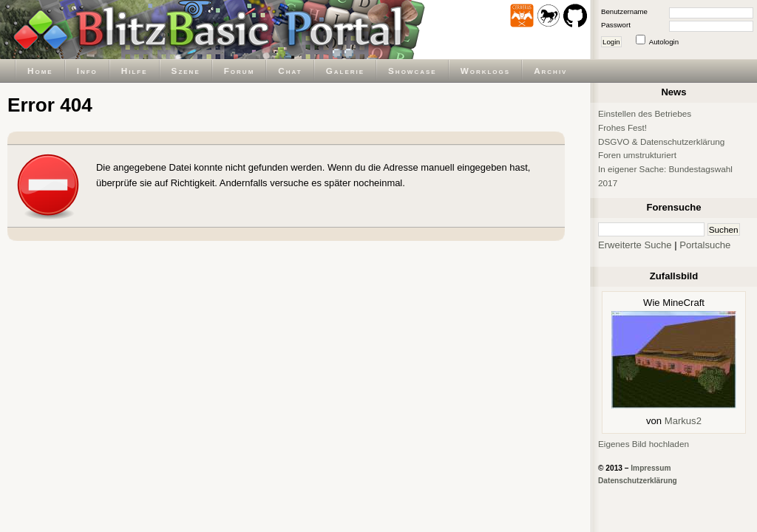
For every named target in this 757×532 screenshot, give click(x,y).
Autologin (664, 42)
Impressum (651, 468)
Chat (290, 71)
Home (40, 71)
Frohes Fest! (622, 127)
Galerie (345, 71)
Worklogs (485, 71)
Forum (240, 71)
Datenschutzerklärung (638, 481)
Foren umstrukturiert (637, 155)
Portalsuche (705, 245)
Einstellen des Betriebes (645, 113)
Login (611, 42)
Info (87, 71)
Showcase (413, 71)
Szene (186, 71)
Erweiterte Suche (635, 245)
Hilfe (135, 71)
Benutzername (624, 11)
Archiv (550, 71)
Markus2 (683, 421)
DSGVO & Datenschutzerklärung (661, 141)
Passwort (616, 25)
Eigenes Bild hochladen (644, 444)
